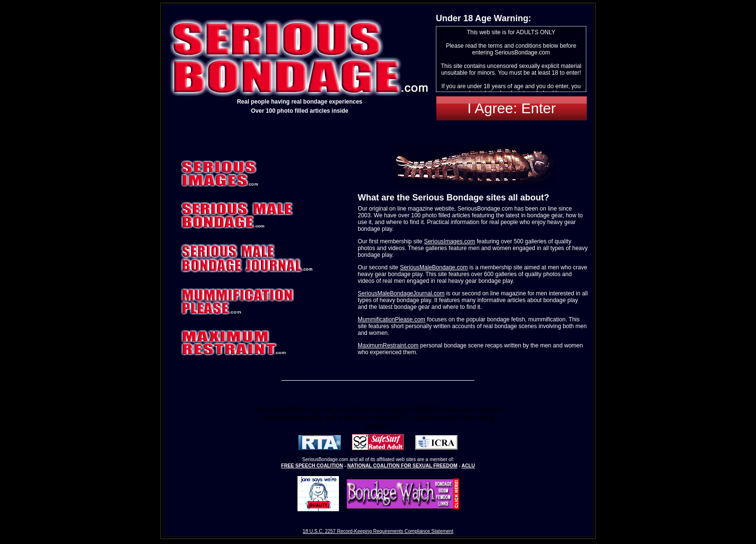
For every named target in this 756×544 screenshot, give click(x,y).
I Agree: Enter (511, 108)
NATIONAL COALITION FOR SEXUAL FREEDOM (402, 466)
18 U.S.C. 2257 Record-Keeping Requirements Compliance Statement (378, 531)
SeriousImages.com (449, 241)
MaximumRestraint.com (388, 345)
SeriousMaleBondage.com (434, 267)
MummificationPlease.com (391, 319)
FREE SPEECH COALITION (312, 466)
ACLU (468, 466)
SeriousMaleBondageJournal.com (401, 293)
